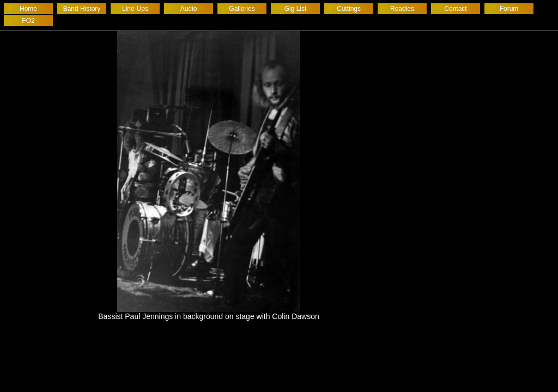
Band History (82, 9)
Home (28, 9)
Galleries (242, 9)
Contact (455, 9)
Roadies (402, 9)
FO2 (28, 21)
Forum (509, 9)
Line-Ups (135, 9)
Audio (189, 9)
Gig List (296, 9)
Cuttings (349, 9)
